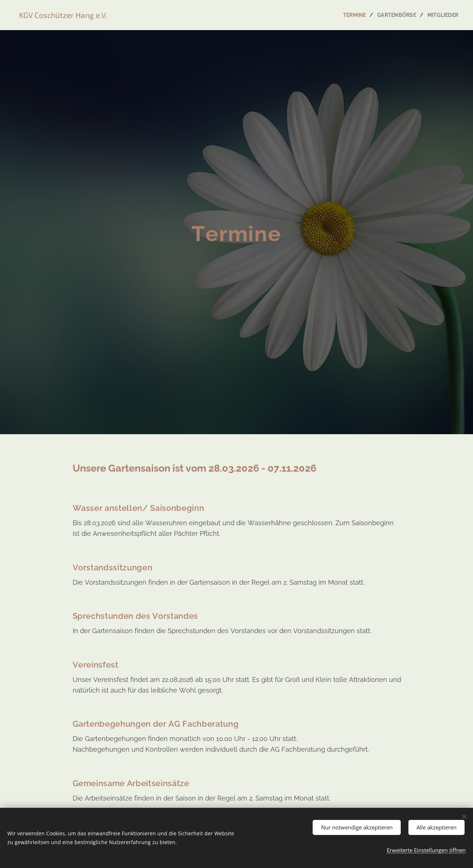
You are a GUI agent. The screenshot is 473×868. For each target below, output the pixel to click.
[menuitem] (353, 15)
